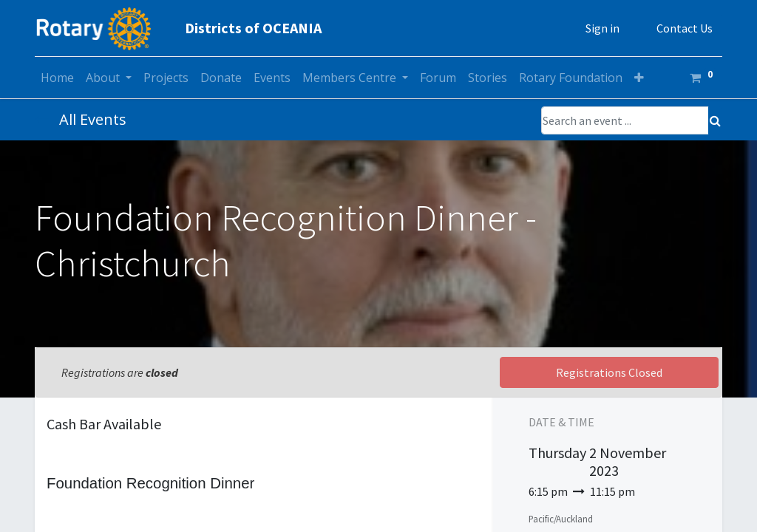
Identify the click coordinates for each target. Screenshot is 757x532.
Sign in (602, 28)
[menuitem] (57, 78)
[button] (639, 78)
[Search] (715, 120)
